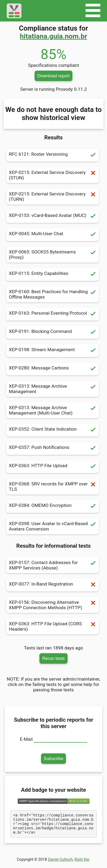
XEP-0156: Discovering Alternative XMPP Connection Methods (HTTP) (53, 605)
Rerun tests (53, 658)
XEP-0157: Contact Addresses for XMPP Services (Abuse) (53, 565)
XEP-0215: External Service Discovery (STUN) (53, 175)
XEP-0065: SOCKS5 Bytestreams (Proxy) (53, 255)
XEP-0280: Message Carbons (53, 369)
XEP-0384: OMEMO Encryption (53, 506)
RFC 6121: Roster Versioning (53, 155)
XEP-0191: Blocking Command (53, 332)
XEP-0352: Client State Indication (53, 430)
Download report (53, 76)
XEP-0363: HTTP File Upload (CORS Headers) (53, 626)
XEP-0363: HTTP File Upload (53, 467)
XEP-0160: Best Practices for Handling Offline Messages (53, 294)
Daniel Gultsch (60, 864)
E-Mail (26, 739)
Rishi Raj (82, 864)
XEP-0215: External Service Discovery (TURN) (53, 197)
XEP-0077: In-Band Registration (53, 585)
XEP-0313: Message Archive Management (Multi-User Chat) (53, 410)
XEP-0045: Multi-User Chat (53, 235)
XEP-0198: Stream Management (53, 351)
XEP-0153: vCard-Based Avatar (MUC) (53, 216)
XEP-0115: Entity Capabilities (53, 274)
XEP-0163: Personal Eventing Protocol (53, 314)
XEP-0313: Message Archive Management (53, 389)
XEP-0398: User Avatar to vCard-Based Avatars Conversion (53, 526)
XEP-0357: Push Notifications (53, 448)
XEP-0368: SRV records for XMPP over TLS (53, 486)
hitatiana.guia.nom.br (53, 36)
